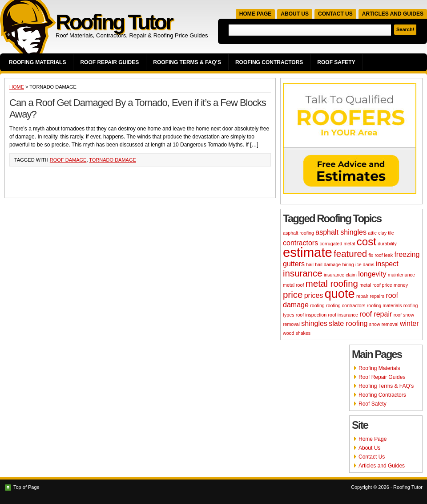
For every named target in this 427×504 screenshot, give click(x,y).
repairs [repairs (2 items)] (377, 296)
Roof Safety (336, 62)
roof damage (68, 160)
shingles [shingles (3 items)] (314, 323)
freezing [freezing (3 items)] (407, 254)
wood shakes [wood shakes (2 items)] (297, 333)
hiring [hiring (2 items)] (348, 264)
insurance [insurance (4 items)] (303, 273)
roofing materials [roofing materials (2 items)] (385, 305)
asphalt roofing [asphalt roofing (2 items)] (298, 233)
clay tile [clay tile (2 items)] (386, 233)
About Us (295, 14)
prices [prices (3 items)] (314, 295)
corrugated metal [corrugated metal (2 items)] (337, 244)
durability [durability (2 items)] (387, 244)
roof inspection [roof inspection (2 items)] (311, 315)
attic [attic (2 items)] (372, 233)
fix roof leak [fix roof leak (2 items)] (381, 255)
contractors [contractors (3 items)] (300, 243)
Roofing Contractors (269, 62)
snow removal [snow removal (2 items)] (384, 324)
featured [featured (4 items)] (350, 254)
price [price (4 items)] (293, 295)
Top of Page (26, 487)
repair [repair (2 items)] (362, 296)
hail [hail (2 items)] (310, 264)
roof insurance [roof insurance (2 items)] (343, 315)
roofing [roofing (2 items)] (317, 305)
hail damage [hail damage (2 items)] (328, 264)
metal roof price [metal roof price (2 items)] (376, 285)
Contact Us (335, 14)
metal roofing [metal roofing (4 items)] (332, 283)
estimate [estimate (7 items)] (308, 252)
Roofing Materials (37, 62)
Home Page (255, 14)
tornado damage (113, 160)
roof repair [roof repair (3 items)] (376, 314)
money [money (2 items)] (401, 285)
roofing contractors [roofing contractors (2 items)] (346, 305)
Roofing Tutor (114, 22)
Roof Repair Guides (109, 62)
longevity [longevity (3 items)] (372, 274)
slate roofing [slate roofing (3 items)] (348, 323)
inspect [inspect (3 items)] (387, 264)
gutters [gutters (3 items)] (294, 264)
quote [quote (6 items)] (340, 294)
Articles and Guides (393, 14)
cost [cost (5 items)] (367, 242)
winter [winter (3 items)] (409, 323)
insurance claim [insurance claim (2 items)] (340, 275)
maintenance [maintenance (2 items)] (401, 275)
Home (17, 87)
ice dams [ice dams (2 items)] (365, 264)
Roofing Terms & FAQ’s (187, 62)
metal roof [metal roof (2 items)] (293, 285)
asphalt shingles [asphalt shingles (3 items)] (341, 232)
